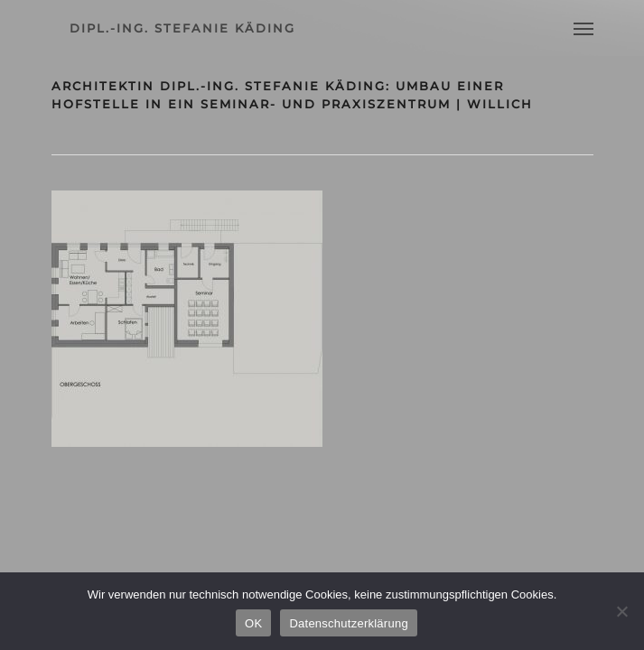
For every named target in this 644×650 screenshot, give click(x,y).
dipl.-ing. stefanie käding (182, 28)
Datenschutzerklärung (348, 623)
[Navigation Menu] (583, 28)
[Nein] (621, 611)
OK (253, 623)
